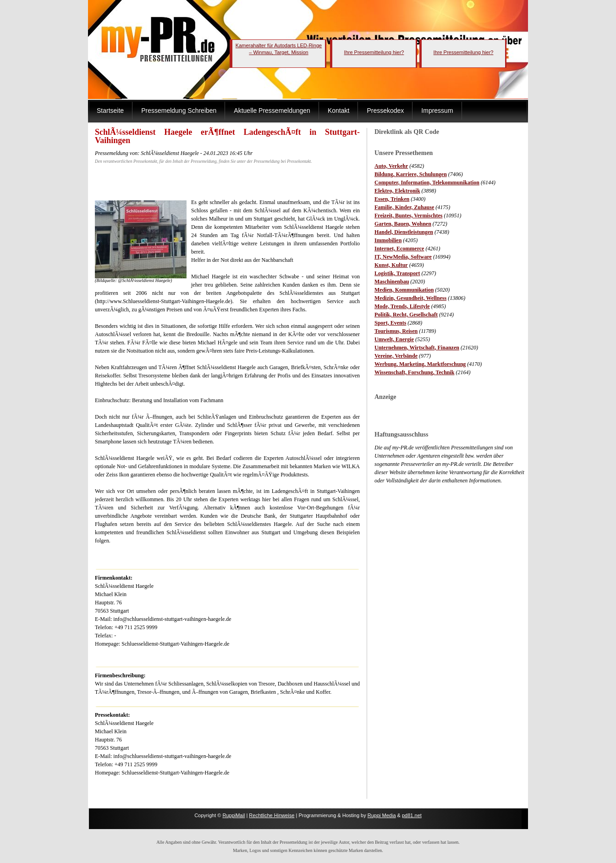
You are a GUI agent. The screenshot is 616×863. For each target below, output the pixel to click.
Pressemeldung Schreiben (179, 111)
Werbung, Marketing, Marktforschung (420, 364)
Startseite (110, 111)
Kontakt (338, 111)
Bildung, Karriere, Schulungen (411, 174)
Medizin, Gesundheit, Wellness (410, 298)
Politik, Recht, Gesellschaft (406, 315)
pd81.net (412, 815)
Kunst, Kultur (391, 265)
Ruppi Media (382, 815)
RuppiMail (234, 815)
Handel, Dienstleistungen (404, 232)
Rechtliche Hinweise (272, 815)
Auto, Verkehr (391, 166)
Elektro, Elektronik (397, 191)
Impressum (437, 111)
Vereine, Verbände (396, 356)
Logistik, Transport (397, 273)
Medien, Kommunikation (404, 290)
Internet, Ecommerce (399, 249)
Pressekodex (385, 111)
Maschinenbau (392, 282)
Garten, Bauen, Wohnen (403, 224)
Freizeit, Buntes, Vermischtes (408, 216)
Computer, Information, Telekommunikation (427, 183)
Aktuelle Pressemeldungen (272, 111)
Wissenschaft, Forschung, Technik (415, 372)
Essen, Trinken (392, 199)
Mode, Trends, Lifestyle (402, 306)
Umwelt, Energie (394, 339)
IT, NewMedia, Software (403, 257)
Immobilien (388, 240)
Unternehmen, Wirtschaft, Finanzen (417, 348)
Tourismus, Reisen (396, 331)
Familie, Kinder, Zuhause (404, 207)
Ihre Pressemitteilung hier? (374, 52)
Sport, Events (390, 323)
